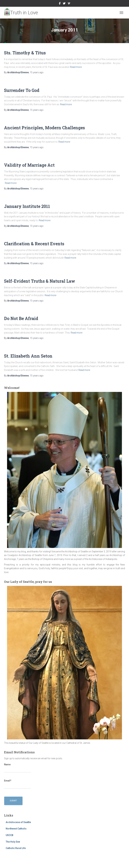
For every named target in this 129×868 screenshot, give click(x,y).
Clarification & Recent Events (34, 244)
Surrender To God (22, 90)
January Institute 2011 (27, 206)
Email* (17, 784)
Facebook (60, 4)
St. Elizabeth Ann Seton (28, 356)
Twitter (64, 4)
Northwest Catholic (16, 829)
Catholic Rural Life (16, 848)
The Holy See (13, 842)
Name (17, 768)
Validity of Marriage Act (29, 165)
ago (37, 72)
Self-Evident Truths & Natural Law (40, 281)
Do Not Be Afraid (21, 318)
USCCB (9, 835)
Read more (76, 67)
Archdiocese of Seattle (18, 822)
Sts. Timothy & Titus (25, 53)
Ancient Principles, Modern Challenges (44, 128)
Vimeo (69, 4)
